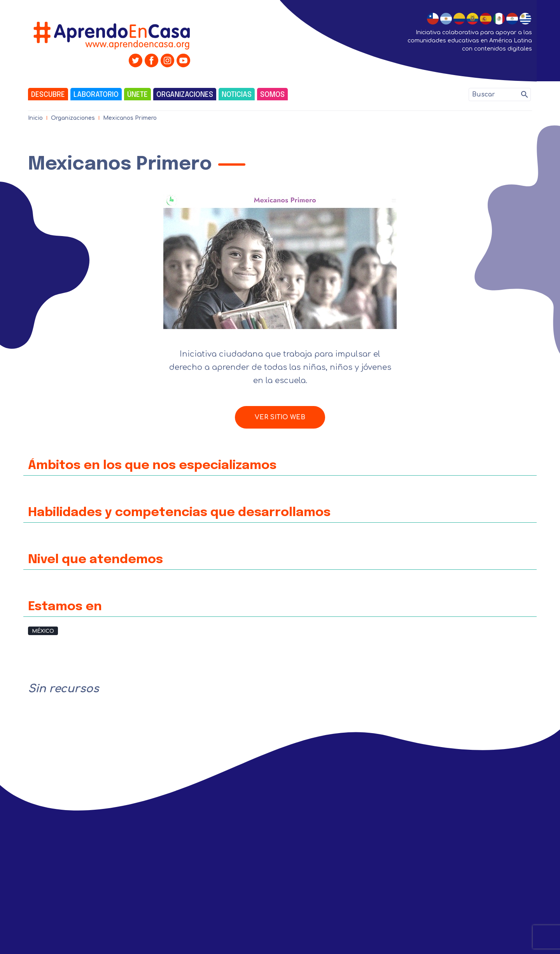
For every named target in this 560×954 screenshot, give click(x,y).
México (43, 631)
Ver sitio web (280, 417)
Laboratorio (96, 95)
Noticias (237, 95)
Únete (137, 95)
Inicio (35, 118)
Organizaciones (185, 95)
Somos (272, 95)
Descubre (48, 95)
